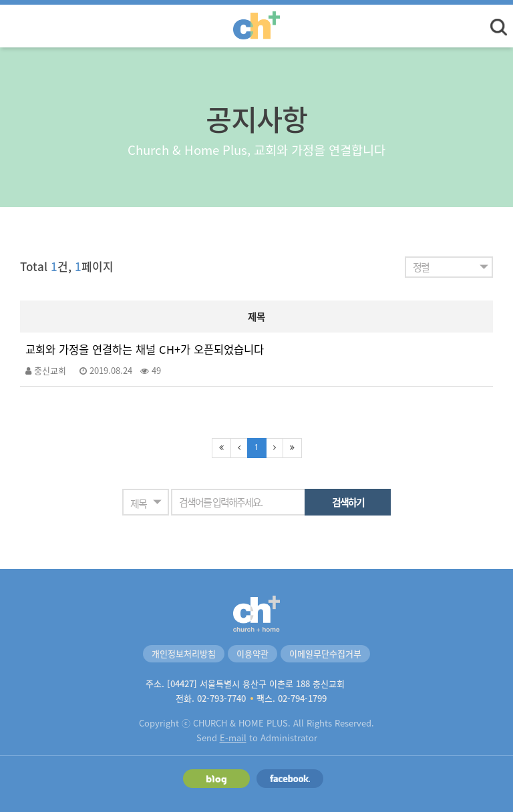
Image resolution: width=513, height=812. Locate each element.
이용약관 (252, 653)
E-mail (233, 738)
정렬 (421, 267)
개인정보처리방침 (184, 653)
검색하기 (348, 502)
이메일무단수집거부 (325, 653)
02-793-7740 (221, 698)
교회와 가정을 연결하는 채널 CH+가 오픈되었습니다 (145, 350)
